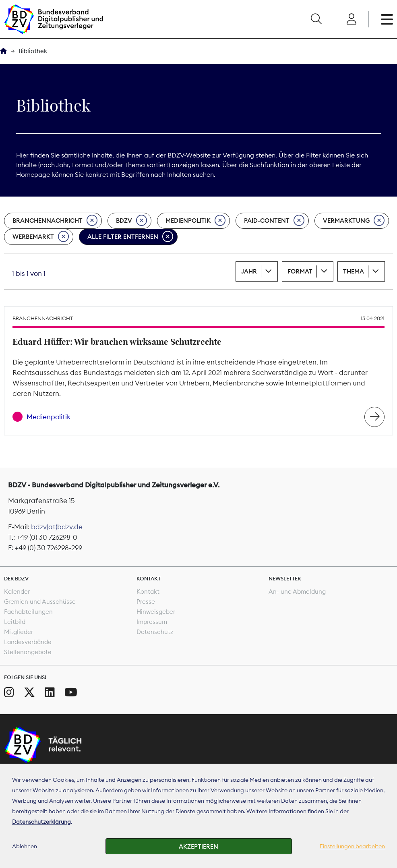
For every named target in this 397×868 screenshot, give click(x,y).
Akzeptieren (198, 846)
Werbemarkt (41, 237)
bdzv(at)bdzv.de (57, 527)
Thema (354, 271)
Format (300, 271)
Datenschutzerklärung (41, 822)
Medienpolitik (195, 221)
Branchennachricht (55, 221)
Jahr (249, 271)
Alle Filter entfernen (130, 237)
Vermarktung (354, 221)
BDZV (131, 221)
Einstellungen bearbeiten (352, 846)
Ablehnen (25, 846)
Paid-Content (274, 221)
